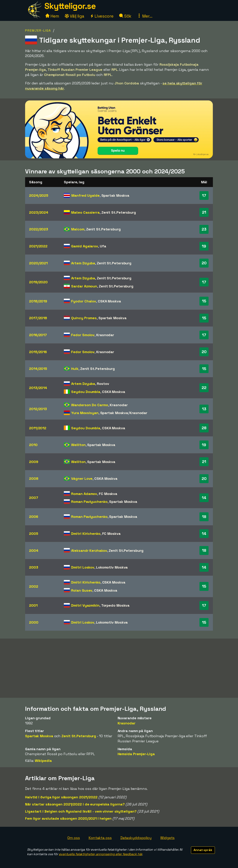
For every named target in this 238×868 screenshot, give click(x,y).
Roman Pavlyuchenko (89, 502)
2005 (34, 534)
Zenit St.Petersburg (119, 212)
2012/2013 (38, 409)
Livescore (102, 16)
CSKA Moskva (109, 301)
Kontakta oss (100, 838)
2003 (34, 567)
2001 (33, 605)
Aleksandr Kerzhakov (89, 550)
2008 (34, 478)
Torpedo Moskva (115, 605)
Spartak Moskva (115, 195)
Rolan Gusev (82, 590)
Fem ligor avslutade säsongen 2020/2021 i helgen (68, 818)
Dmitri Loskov (83, 567)
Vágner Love (82, 478)
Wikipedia (43, 761)
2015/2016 (38, 352)
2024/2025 (39, 195)
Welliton (78, 445)
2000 (34, 622)
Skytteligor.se (70, 6)
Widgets (167, 838)
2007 (34, 498)
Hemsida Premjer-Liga (136, 754)
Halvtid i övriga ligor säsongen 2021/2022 (61, 797)
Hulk (75, 369)
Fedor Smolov (83, 335)
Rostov (103, 384)
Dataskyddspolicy (136, 838)
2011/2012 (38, 428)
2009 (34, 462)
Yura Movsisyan (85, 413)
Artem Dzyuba (83, 263)
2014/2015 (38, 369)
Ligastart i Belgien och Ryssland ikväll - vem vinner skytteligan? (81, 811)
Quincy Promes (84, 318)
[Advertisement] (119, 668)
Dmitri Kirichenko (86, 534)
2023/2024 (39, 212)
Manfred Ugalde (85, 195)
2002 (34, 586)
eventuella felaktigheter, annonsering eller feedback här (101, 854)
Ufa (103, 246)
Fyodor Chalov (84, 301)
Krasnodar (105, 335)
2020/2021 (38, 263)
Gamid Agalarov (85, 246)
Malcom (78, 229)
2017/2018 (38, 318)
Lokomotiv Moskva (112, 567)
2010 (33, 445)
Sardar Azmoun (84, 286)
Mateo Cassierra (85, 212)
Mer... (145, 16)
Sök (125, 16)
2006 (34, 517)
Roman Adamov (84, 494)
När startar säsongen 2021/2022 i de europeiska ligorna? (75, 804)
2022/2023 (39, 229)
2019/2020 (38, 282)
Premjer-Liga (38, 30)
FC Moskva (108, 494)
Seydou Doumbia (86, 392)
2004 (34, 550)
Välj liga (75, 16)
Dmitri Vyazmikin (85, 605)
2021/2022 (38, 246)
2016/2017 (38, 335)
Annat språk (203, 850)
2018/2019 (38, 301)
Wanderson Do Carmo (90, 405)
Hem (52, 16)
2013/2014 (38, 388)
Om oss (74, 838)
